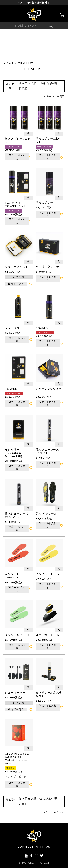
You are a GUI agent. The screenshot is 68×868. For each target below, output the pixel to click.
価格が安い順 (28, 83)
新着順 (23, 89)
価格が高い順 (48, 83)
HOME (9, 63)
